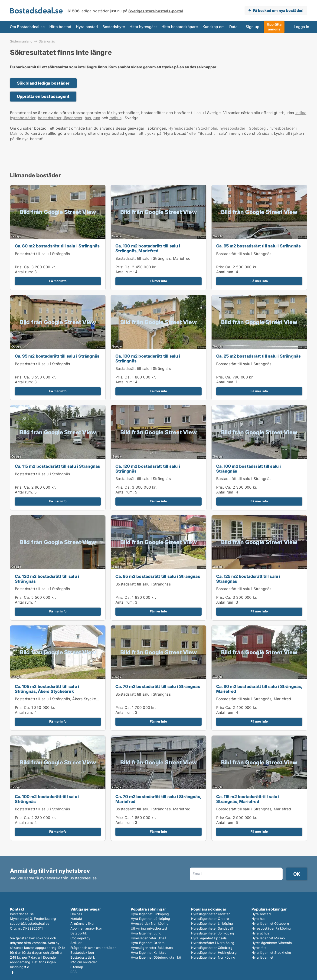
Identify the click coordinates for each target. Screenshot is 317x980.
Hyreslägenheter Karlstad (211, 914)
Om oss (76, 914)
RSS (74, 972)
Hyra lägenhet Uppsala (209, 938)
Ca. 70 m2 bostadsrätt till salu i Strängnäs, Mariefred (158, 799)
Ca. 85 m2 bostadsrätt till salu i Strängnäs (158, 576)
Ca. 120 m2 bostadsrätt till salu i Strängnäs (148, 469)
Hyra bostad (87, 27)
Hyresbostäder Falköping (271, 928)
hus (88, 118)
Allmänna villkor (83, 923)
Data (233, 27)
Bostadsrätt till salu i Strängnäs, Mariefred (153, 258)
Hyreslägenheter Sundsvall (212, 928)
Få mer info (58, 281)
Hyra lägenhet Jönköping (150, 919)
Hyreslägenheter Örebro (210, 919)
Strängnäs (47, 41)
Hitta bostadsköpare (180, 27)
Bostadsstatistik (83, 957)
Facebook (13, 972)
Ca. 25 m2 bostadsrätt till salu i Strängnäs (259, 356)
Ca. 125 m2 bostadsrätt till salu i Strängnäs (248, 579)
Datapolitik (79, 933)
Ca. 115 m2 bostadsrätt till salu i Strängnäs (58, 466)
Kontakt (76, 919)
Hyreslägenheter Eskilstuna (152, 948)
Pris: (19, 267)
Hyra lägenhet (263, 957)
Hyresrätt (259, 948)
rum (97, 118)
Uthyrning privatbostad (149, 928)
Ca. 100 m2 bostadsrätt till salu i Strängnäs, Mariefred (148, 248)
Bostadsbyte (114, 27)
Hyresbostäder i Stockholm (193, 128)
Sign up (252, 27)
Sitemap (77, 967)
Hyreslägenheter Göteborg (212, 948)
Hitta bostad (60, 27)
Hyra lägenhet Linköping (150, 914)
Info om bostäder (84, 962)
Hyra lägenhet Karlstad (149, 952)
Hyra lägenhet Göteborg (270, 923)
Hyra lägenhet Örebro (148, 943)
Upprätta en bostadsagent (43, 96)
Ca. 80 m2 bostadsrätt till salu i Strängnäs (57, 246)
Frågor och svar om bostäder (93, 948)
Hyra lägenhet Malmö (268, 938)
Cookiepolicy (80, 938)
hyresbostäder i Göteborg (243, 128)
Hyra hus (258, 919)
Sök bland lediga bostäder (43, 83)
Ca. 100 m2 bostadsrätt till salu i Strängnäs (148, 358)
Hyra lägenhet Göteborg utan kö (156, 957)
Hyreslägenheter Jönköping (213, 933)
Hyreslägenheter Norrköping (213, 957)
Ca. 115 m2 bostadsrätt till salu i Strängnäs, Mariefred (248, 799)
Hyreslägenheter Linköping (212, 923)
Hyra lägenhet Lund (146, 933)
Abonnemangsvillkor (86, 928)
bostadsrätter (50, 118)
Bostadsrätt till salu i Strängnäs (42, 254)
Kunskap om (214, 27)
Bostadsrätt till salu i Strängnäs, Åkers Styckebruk (59, 699)
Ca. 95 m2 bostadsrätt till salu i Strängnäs (259, 246)
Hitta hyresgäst (143, 27)
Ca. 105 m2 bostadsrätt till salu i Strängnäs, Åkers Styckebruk (47, 689)
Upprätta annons (274, 27)
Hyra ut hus (260, 933)
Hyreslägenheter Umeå (149, 938)
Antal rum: (24, 272)
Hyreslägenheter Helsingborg (214, 952)
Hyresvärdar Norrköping (150, 923)
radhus (115, 118)
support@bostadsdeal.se (30, 923)
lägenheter (72, 118)
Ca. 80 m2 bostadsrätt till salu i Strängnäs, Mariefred (259, 689)
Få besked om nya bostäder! (278, 10)
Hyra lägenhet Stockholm (271, 952)
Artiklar (76, 943)
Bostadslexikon (82, 952)
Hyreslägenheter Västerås (272, 943)
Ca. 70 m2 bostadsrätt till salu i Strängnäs (158, 686)
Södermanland (21, 41)
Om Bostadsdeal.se (27, 27)
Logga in (301, 27)
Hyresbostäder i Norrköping (213, 943)
